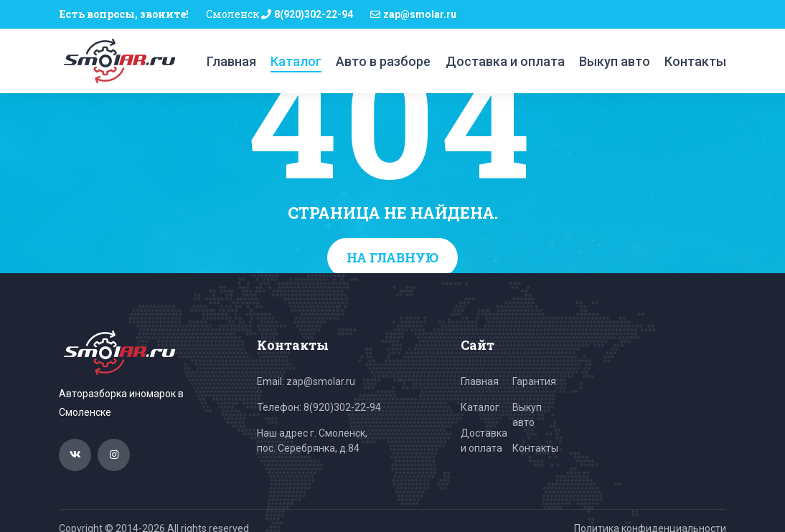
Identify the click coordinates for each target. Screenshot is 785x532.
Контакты (695, 61)
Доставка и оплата (505, 61)
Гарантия (534, 381)
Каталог (296, 61)
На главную (392, 257)
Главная (231, 61)
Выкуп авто (615, 61)
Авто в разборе (383, 61)
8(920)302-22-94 (314, 14)
